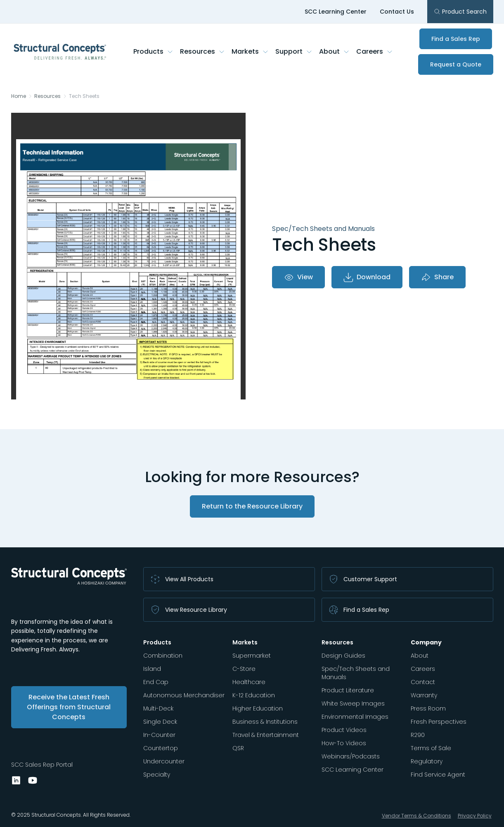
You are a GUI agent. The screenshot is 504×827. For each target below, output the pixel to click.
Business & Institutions (265, 722)
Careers (375, 51)
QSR (238, 748)
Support (294, 51)
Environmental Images (355, 717)
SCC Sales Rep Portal (42, 765)
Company (426, 642)
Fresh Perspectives (439, 722)
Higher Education (258, 708)
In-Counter (159, 735)
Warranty (424, 695)
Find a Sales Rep (456, 39)
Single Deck (160, 722)
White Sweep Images (353, 703)
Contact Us (397, 12)
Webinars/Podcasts (351, 756)
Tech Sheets (84, 96)
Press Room (428, 708)
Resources (202, 51)
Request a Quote (456, 64)
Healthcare (249, 682)
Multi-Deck (158, 708)
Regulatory (427, 761)
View (298, 277)
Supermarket (252, 656)
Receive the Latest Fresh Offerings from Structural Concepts (69, 707)
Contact (423, 682)
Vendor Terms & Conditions (416, 816)
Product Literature (348, 690)
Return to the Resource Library (252, 506)
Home (19, 96)
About (334, 51)
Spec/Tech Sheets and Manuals (356, 673)
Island (152, 669)
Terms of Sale (431, 748)
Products (153, 51)
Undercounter (164, 761)
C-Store (244, 669)
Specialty (157, 775)
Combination (163, 656)
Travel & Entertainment (266, 735)
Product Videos (344, 730)
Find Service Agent (438, 775)
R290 (418, 735)
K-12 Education (254, 695)
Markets (250, 51)
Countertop (161, 748)
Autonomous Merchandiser (184, 695)
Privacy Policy (475, 816)
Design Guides (343, 656)
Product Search (460, 12)
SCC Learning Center (336, 12)
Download (367, 277)
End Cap (156, 682)
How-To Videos (344, 743)
